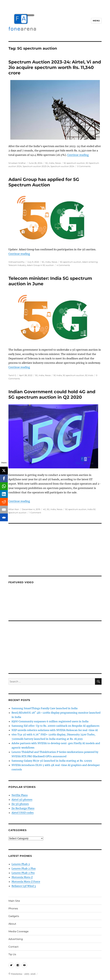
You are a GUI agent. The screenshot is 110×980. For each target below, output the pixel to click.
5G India (58, 375)
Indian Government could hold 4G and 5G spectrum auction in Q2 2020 (52, 394)
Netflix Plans (20, 795)
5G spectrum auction (74, 163)
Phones (13, 908)
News (58, 163)
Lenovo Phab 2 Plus (24, 868)
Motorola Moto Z (22, 877)
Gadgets (14, 916)
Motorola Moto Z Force (26, 882)
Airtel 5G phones (22, 800)
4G (44, 509)
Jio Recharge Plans (23, 808)
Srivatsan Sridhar (17, 163)
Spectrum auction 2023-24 (36, 166)
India (52, 163)
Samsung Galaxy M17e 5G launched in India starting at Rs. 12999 (52, 761)
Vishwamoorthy (16, 262)
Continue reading (78, 155)
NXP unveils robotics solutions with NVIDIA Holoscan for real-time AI (55, 730)
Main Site (14, 901)
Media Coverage (19, 931)
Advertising (16, 939)
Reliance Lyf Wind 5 (24, 886)
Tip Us (12, 954)
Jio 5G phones (20, 804)
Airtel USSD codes (23, 813)
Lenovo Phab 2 (21, 864)
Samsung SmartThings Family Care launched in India (45, 708)
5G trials (89, 375)
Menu (96, 21)
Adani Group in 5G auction (40, 265)
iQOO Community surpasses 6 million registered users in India (50, 721)
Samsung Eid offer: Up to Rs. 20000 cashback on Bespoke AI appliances (55, 726)
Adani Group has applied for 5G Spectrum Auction (44, 182)
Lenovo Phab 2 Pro (23, 873)
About (12, 924)
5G (47, 163)
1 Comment (35, 513)
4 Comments (63, 265)
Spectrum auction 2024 (62, 166)
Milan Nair (14, 509)
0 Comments (84, 166)
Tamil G (12, 375)
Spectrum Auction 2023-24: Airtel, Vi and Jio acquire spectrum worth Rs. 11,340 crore (55, 67)
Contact (14, 947)
